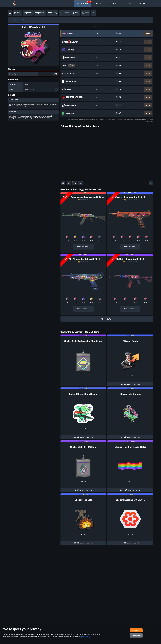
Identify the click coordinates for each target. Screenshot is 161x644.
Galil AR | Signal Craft (127, 262)
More (94, 13)
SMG (28, 13)
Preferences (136, 638)
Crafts (128, 3)
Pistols (17, 13)
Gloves (76, 13)
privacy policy (86, 639)
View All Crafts (107, 322)
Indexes (114, 3)
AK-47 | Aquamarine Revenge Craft (80, 200)
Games (142, 3)
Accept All (136, 633)
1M (77, 187)
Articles (99, 3)
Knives (65, 13)
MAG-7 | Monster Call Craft (80, 262)
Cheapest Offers (83, 250)
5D (84, 187)
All (64, 187)
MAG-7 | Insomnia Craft (127, 200)
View (147, 34)
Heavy (52, 13)
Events (86, 13)
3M (70, 187)
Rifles (40, 13)
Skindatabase (82, 3)
